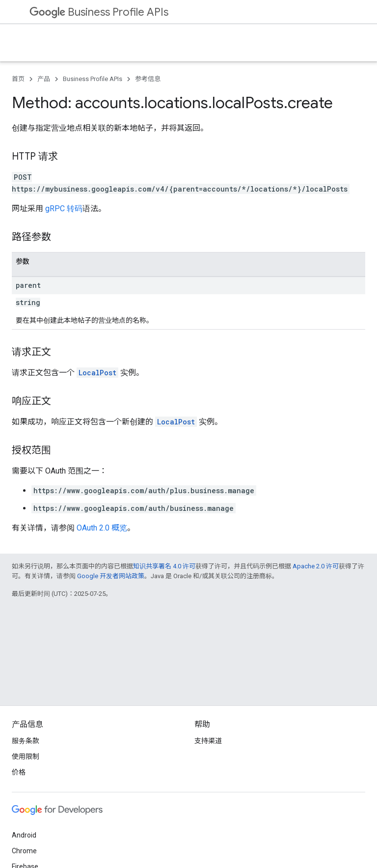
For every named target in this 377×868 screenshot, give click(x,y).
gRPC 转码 (64, 209)
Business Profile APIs (99, 12)
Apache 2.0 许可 (316, 566)
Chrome (24, 851)
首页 (18, 79)
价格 (19, 772)
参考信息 (148, 79)
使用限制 (26, 756)
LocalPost (97, 373)
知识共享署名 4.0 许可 (164, 566)
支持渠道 (208, 741)
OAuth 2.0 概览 (102, 528)
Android (24, 835)
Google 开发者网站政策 (111, 576)
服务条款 (26, 741)
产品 (44, 79)
